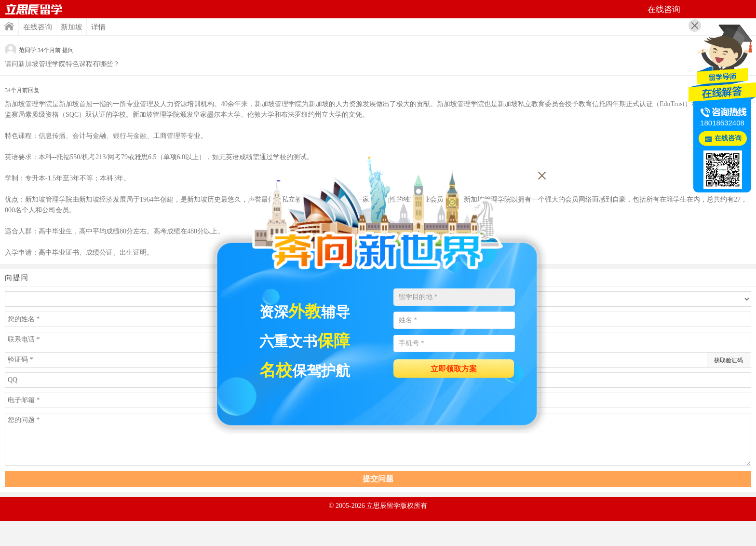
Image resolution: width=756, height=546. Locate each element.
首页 (34, 9)
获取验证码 (729, 360)
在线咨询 (38, 27)
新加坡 (72, 27)
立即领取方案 (454, 369)
